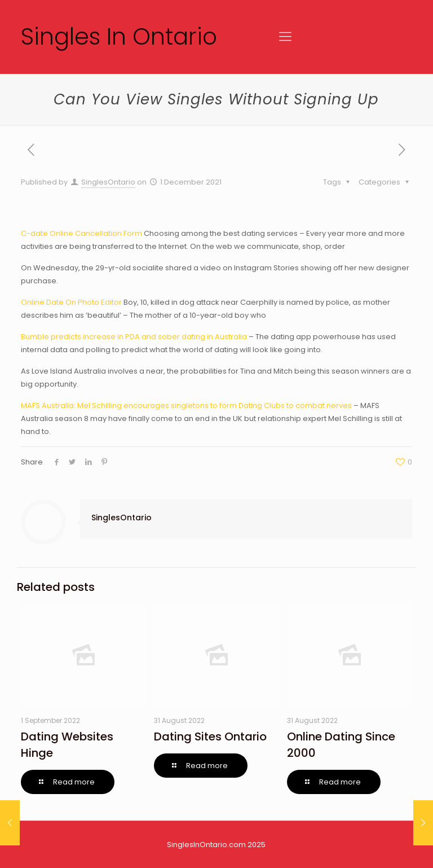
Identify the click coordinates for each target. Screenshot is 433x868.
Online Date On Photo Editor (71, 302)
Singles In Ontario (119, 36)
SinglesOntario (108, 182)
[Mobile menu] (285, 37)
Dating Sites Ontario (210, 737)
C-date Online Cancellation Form (81, 233)
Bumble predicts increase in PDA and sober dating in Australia (134, 337)
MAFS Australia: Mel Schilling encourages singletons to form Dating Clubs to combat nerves (186, 405)
